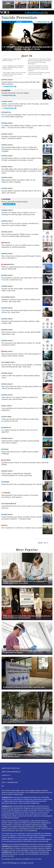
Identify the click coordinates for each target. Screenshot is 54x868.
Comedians (7, 493)
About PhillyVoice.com (10, 768)
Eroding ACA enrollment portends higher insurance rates (39, 73)
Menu (51, 12)
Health (5, 525)
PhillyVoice (5, 12)
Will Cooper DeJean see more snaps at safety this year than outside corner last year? (14, 74)
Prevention (7, 112)
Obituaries (7, 460)
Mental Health (10, 22)
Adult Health (7, 406)
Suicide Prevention (10, 504)
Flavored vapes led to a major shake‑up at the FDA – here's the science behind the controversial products (38, 68)
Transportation (8, 264)
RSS (3, 786)
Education (6, 243)
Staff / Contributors (10, 782)
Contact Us (6, 775)
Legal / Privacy (7, 779)
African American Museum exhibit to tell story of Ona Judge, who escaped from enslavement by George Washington (40, 61)
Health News (7, 417)
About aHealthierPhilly (11, 772)
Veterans (6, 482)
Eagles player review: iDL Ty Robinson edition (12, 60)
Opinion (6, 449)
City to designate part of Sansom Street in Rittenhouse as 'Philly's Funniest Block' (13, 67)
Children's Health (9, 297)
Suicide (19, 22)
